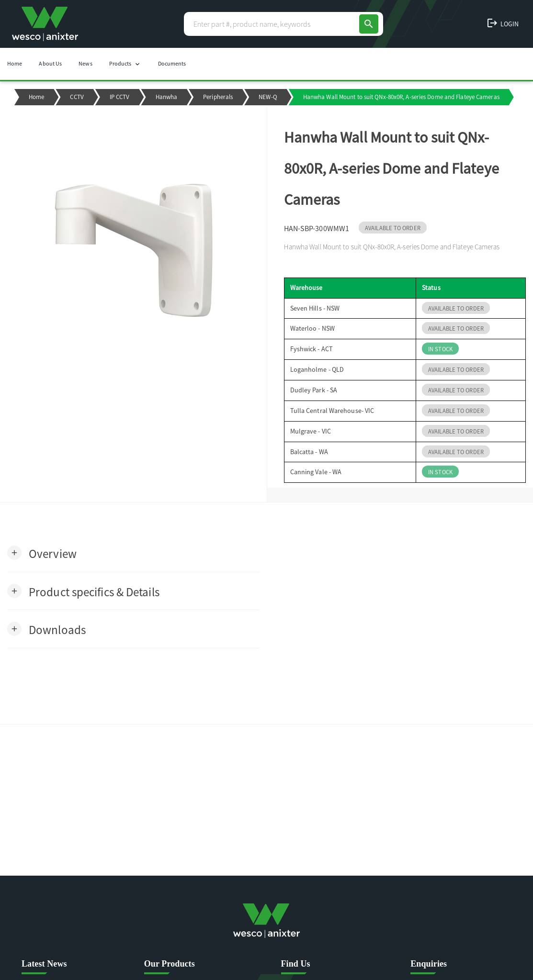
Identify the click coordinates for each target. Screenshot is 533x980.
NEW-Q (268, 97)
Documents (172, 63)
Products (125, 64)
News (85, 63)
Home (15, 63)
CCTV (77, 97)
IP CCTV (120, 97)
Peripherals (218, 97)
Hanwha (167, 97)
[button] (42, 553)
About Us (50, 63)
